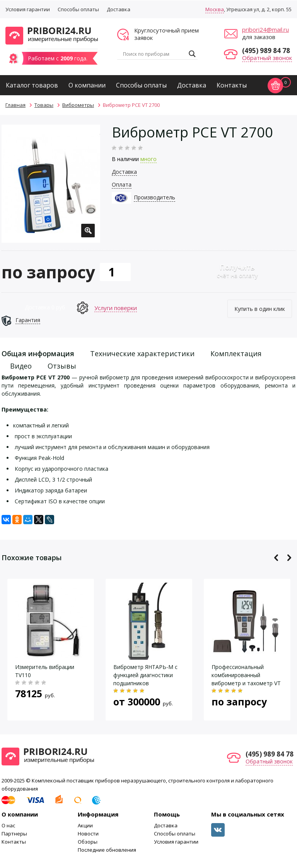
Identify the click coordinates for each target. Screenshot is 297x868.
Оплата (122, 184)
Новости (88, 834)
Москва (215, 9)
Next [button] (289, 558)
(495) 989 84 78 (266, 51)
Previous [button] (276, 558)
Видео (21, 366)
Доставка (119, 9)
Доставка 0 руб (45, 307)
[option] (51, 184)
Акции (85, 825)
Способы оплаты (78, 9)
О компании (87, 85)
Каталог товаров (32, 85)
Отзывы (62, 366)
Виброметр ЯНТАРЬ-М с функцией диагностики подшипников (145, 675)
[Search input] (154, 54)
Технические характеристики (142, 353)
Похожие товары (32, 558)
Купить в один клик (260, 309)
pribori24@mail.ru (265, 29)
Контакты (232, 85)
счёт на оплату (237, 271)
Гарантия (28, 320)
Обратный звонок (267, 58)
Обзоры (88, 842)
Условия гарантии (28, 9)
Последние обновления (107, 850)
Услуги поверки (116, 308)
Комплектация (236, 353)
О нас (8, 825)
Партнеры (14, 834)
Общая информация (38, 353)
